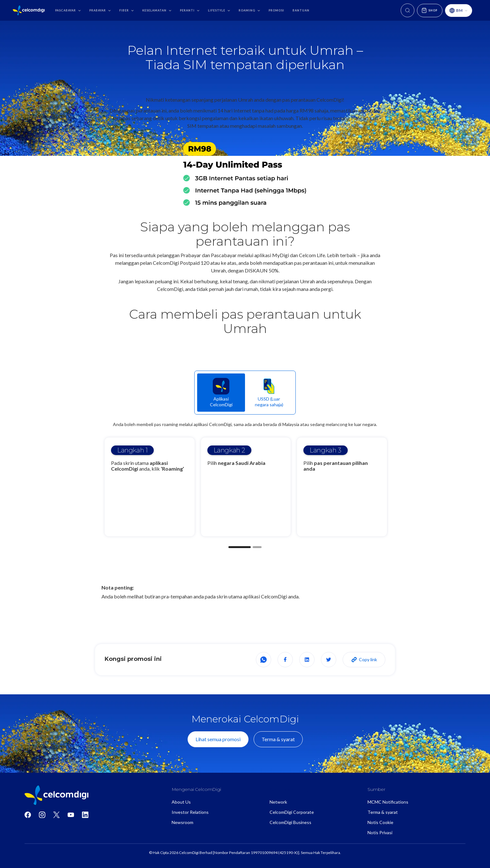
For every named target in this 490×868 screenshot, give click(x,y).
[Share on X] (329, 660)
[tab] (221, 393)
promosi (276, 10)
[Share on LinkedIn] (307, 660)
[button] (68, 10)
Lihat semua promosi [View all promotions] (218, 739)
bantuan (301, 10)
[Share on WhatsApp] (264, 660)
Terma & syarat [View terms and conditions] (278, 739)
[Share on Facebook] (285, 660)
